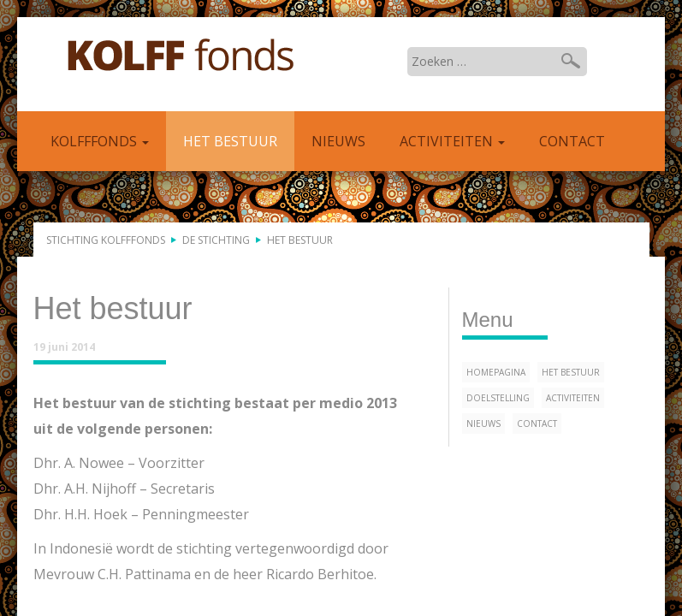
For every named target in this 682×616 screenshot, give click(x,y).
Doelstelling (498, 398)
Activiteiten (452, 141)
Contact (572, 141)
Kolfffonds (181, 56)
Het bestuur (230, 141)
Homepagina (496, 372)
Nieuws (338, 141)
